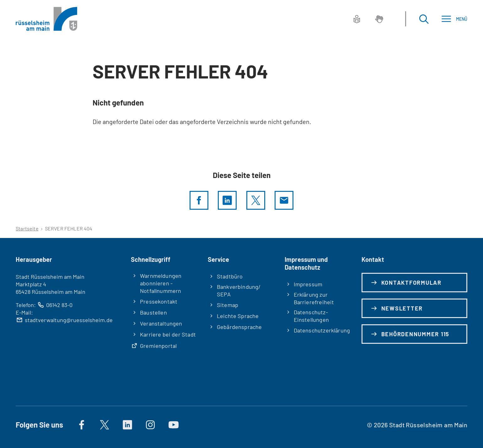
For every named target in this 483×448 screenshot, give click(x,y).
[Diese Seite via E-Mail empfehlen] (284, 200)
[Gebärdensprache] (379, 19)
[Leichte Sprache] (357, 19)
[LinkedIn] (227, 200)
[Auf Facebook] (82, 425)
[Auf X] (105, 425)
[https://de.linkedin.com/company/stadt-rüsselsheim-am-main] (127, 425)
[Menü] (454, 19)
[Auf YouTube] (174, 425)
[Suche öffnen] (424, 19)
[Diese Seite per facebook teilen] (199, 200)
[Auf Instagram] (151, 425)
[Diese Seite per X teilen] (256, 200)
